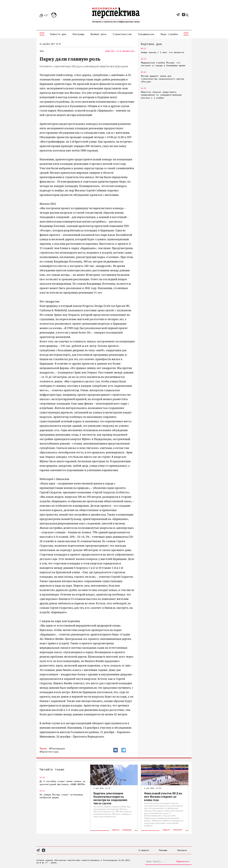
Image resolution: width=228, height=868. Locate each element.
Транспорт (177, 830)
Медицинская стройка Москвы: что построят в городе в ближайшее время (163, 64)
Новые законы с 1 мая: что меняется (162, 52)
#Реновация (57, 748)
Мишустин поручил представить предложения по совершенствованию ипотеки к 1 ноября (161, 95)
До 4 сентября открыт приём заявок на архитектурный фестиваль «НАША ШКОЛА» (62, 783)
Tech (42, 51)
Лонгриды (78, 34)
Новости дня (58, 34)
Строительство (122, 34)
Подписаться (183, 861)
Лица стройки (169, 34)
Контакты (182, 850)
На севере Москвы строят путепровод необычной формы (61, 796)
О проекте (144, 850)
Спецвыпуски (146, 34)
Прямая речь (98, 34)
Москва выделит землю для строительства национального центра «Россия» (162, 79)
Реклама (163, 850)
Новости (116, 830)
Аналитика (127, 830)
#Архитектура (49, 752)
